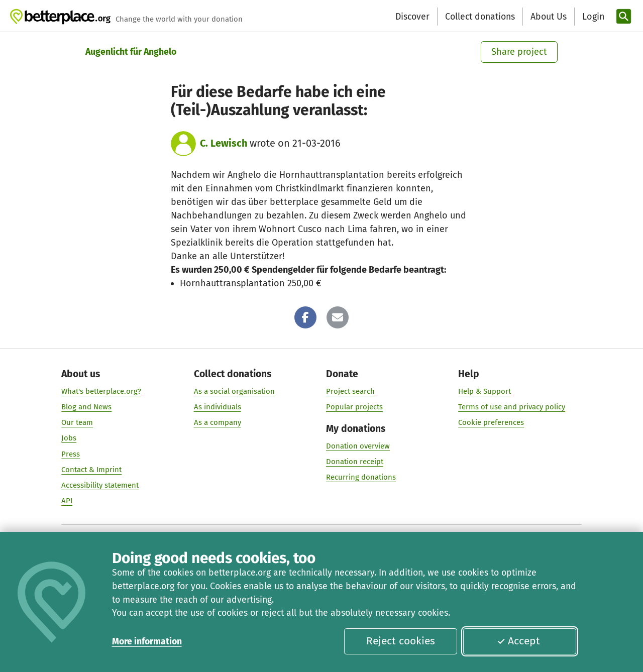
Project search (350, 391)
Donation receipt (355, 462)
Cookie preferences (491, 423)
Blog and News (86, 407)
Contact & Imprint (91, 470)
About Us (549, 17)
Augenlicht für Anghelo (131, 52)
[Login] (592, 17)
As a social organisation (234, 391)
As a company (218, 423)
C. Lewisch (224, 143)
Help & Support (485, 391)
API (67, 501)
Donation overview (358, 446)
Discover (412, 17)
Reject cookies (401, 641)
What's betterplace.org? (101, 391)
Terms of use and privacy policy (512, 407)
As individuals (218, 407)
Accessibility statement (100, 485)
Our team (77, 423)
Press (71, 454)
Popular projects (354, 407)
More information (147, 641)
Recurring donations (361, 478)
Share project (519, 52)
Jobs (69, 438)
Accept (518, 641)
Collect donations (480, 17)
